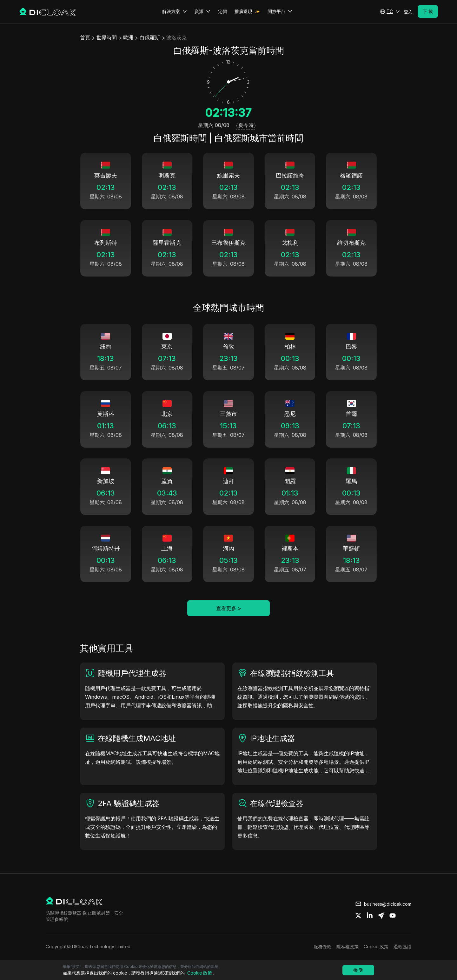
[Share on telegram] (381, 916)
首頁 (85, 37)
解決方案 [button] (175, 11)
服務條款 (322, 947)
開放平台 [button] (280, 11)
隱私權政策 (348, 947)
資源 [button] (202, 11)
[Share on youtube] (393, 916)
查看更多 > (229, 608)
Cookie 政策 (376, 947)
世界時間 (107, 37)
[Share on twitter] (358, 916)
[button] (390, 11)
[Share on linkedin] (370, 916)
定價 (222, 11)
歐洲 (128, 37)
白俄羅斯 (150, 37)
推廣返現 (243, 11)
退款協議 (402, 947)
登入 (408, 12)
